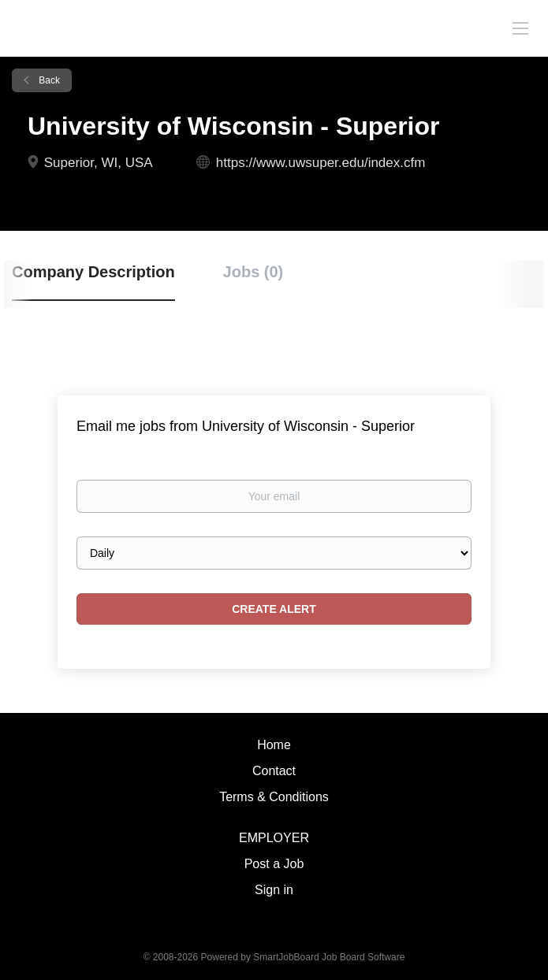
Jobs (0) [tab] (253, 272)
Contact (274, 771)
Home (274, 745)
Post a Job (274, 864)
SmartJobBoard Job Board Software (329, 957)
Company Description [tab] (93, 272)
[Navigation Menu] (520, 28)
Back (48, 80)
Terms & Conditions (274, 797)
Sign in (274, 890)
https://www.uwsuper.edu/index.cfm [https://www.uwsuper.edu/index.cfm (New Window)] (321, 163)
